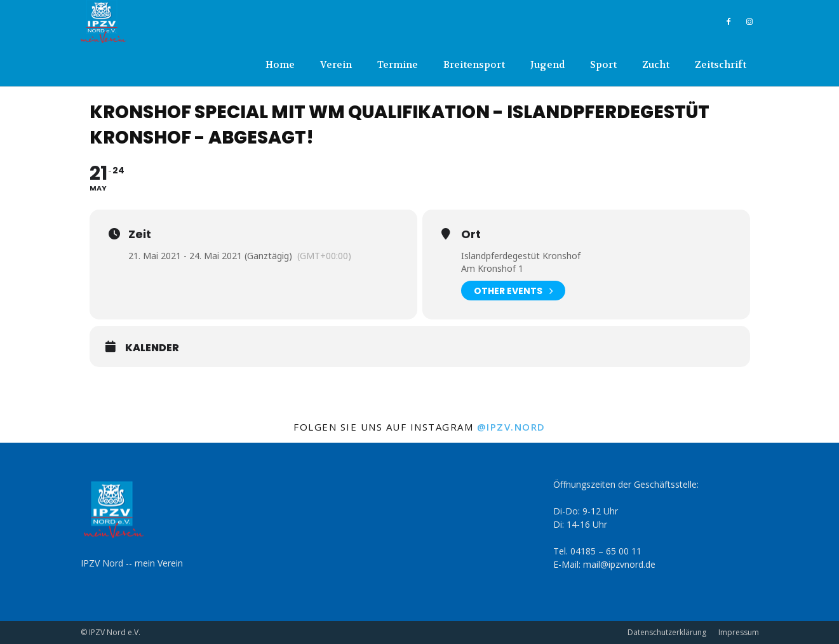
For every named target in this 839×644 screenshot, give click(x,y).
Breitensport (474, 65)
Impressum (739, 632)
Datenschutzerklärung (667, 632)
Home (280, 65)
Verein (336, 65)
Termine (398, 65)
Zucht (656, 65)
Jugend (547, 65)
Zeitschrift (721, 65)
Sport (603, 65)
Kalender (152, 348)
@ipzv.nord (511, 427)
